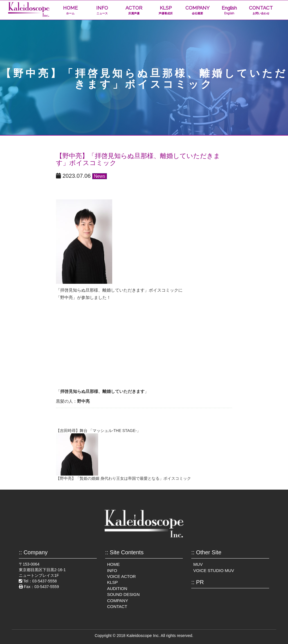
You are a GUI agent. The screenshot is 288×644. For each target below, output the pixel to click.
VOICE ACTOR (121, 576)
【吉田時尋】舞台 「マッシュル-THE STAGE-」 (98, 431)
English (229, 10)
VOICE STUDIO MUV (214, 570)
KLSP (166, 10)
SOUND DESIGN (123, 594)
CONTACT (261, 10)
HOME (70, 10)
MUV (198, 564)
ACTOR (134, 10)
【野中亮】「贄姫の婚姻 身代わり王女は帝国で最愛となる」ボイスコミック (123, 478)
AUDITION (117, 588)
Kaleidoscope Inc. (143, 635)
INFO (102, 10)
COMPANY (197, 10)
